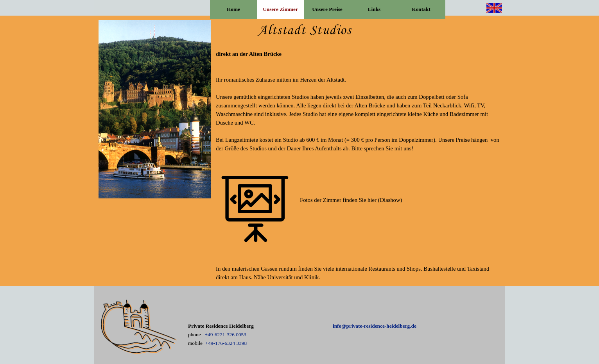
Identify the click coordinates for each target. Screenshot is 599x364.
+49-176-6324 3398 (226, 343)
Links (374, 9)
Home (233, 9)
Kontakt (421, 9)
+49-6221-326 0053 (226, 335)
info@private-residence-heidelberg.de (375, 326)
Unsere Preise (327, 9)
